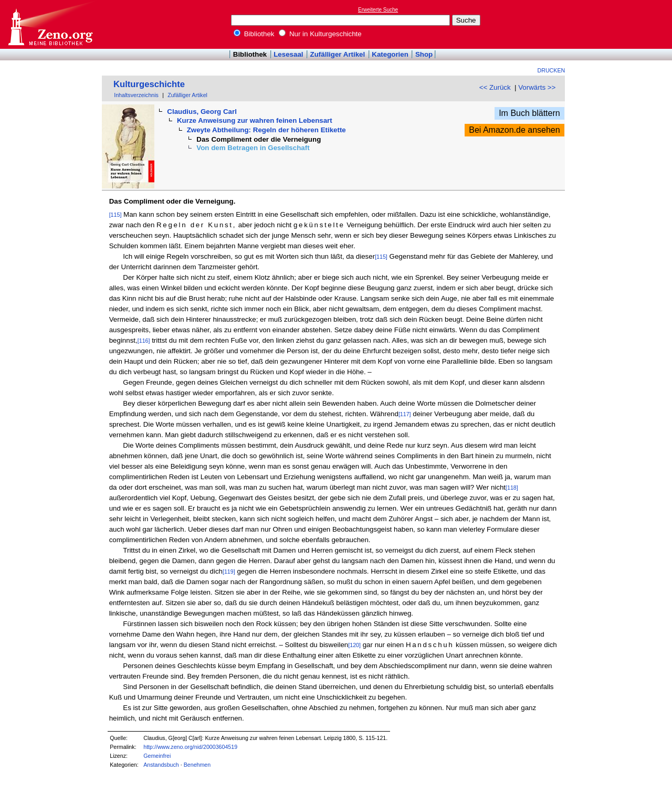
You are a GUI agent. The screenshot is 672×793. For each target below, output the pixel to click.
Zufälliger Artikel (338, 54)
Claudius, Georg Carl (202, 112)
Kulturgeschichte (149, 84)
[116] (144, 341)
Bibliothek (254, 34)
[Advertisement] (624, 24)
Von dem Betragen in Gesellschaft (253, 148)
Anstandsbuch (161, 765)
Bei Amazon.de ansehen (514, 130)
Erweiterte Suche (378, 10)
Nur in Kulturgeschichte (320, 34)
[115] (115, 215)
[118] (512, 488)
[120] (354, 645)
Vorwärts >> (537, 87)
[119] (229, 572)
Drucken (552, 70)
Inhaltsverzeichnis (136, 95)
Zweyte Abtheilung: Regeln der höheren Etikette (266, 130)
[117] (405, 414)
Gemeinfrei (157, 756)
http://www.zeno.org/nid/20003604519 (190, 747)
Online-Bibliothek (50, 24)
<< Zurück (495, 87)
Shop (424, 54)
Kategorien (390, 54)
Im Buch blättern (529, 113)
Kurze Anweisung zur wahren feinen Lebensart (255, 120)
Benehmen (197, 765)
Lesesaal (288, 54)
